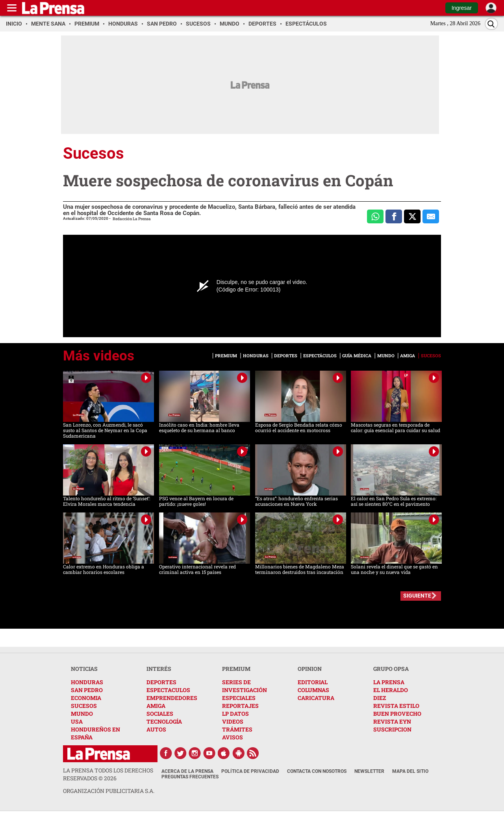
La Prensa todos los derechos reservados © (108, 774)
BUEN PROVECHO (397, 714)
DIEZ (380, 698)
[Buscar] (491, 24)
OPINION (310, 669)
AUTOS (156, 729)
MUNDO (82, 714)
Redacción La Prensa (132, 219)
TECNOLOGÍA (164, 721)
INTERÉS (159, 669)
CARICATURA (316, 698)
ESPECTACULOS (168, 690)
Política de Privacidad (250, 771)
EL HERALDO (391, 690)
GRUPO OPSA (391, 669)
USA (77, 721)
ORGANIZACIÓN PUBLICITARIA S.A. (109, 791)
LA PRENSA (389, 682)
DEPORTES (161, 682)
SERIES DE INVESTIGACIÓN (245, 686)
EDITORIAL (313, 682)
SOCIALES (160, 714)
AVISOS (233, 737)
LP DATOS (235, 714)
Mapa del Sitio (410, 771)
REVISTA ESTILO (396, 706)
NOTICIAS (84, 669)
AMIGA (156, 706)
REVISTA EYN (392, 721)
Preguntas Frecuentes (190, 777)
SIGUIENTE (417, 596)
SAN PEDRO (87, 690)
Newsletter (369, 771)
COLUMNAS (313, 690)
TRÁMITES (237, 729)
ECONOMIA (86, 698)
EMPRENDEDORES (172, 698)
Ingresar (462, 8)
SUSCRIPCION (392, 729)
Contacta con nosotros (317, 771)
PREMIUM (236, 669)
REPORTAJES (240, 706)
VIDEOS (233, 721)
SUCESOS (84, 706)
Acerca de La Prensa (187, 771)
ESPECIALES (239, 698)
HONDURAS (87, 682)
